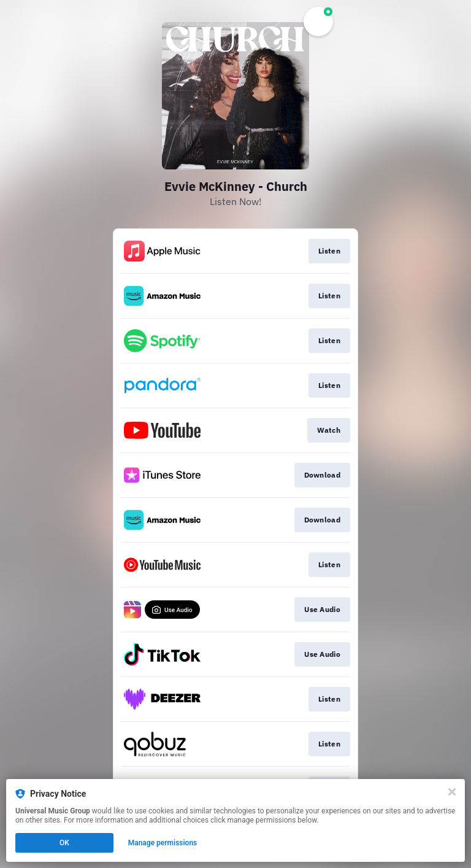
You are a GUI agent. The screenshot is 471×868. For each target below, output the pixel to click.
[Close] (452, 792)
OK (64, 843)
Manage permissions (163, 843)
